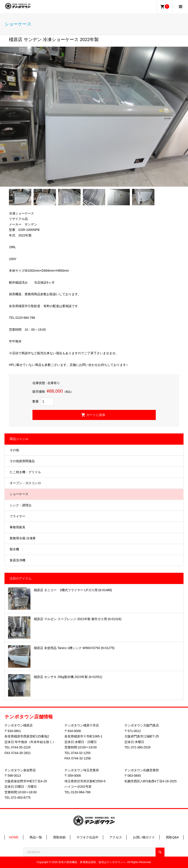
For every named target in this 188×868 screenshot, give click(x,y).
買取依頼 (59, 837)
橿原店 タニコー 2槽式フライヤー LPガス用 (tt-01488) (73, 590)
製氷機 (14, 549)
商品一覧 (36, 837)
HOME (14, 837)
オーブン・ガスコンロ (25, 483)
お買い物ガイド (144, 837)
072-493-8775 (21, 798)
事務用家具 (17, 527)
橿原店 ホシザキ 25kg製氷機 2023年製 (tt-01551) (68, 677)
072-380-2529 (141, 747)
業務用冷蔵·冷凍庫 (23, 538)
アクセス (116, 837)
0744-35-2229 (21, 747)
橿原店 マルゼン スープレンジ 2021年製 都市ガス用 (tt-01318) (78, 619)
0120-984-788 (81, 792)
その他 (14, 450)
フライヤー (17, 516)
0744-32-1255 (81, 753)
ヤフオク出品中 (88, 837)
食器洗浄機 (17, 560)
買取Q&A (172, 837)
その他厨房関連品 (22, 461)
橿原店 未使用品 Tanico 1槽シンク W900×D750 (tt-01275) (74, 648)
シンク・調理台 (21, 505)
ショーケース (19, 494)
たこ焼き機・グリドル (25, 472)
